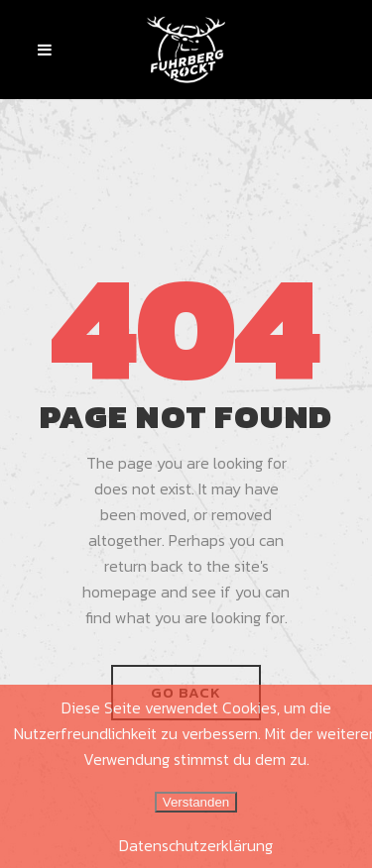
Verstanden (196, 802)
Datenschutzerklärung (196, 845)
